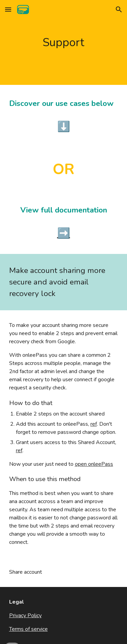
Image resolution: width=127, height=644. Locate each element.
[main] (64, 42)
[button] (8, 9)
